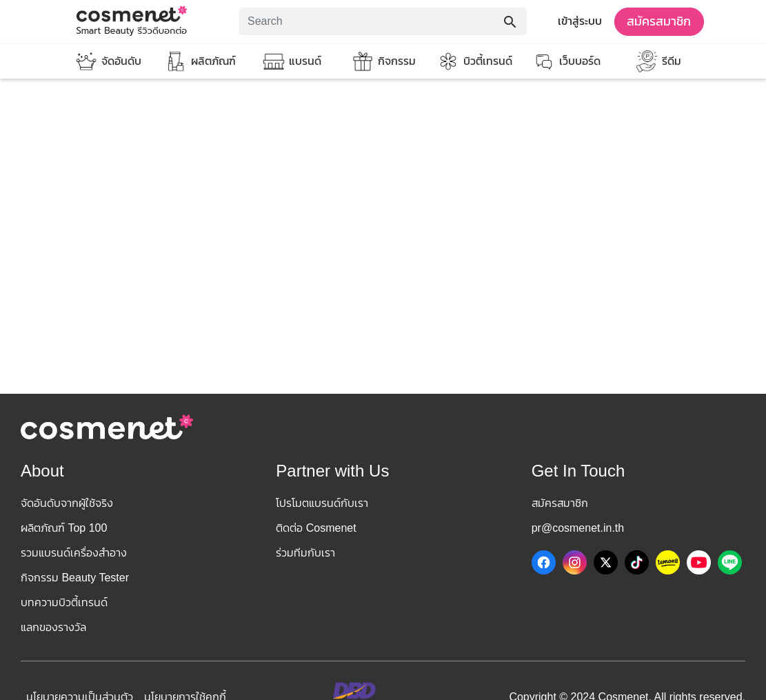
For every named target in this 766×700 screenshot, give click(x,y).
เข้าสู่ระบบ (580, 21)
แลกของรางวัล (53, 627)
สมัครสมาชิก (659, 21)
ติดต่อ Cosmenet (316, 528)
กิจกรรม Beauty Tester (75, 578)
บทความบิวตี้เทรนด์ (64, 602)
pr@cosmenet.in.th (578, 528)
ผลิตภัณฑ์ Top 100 (64, 528)
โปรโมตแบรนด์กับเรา (322, 503)
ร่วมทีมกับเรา (305, 553)
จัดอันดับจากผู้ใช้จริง (67, 503)
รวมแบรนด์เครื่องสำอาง (74, 553)
